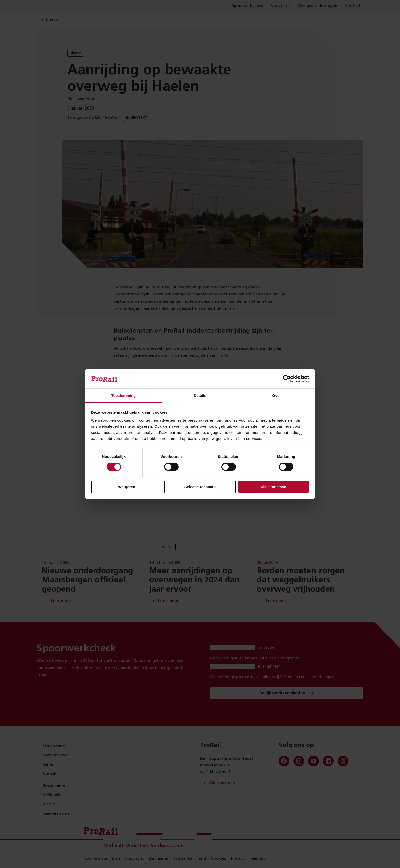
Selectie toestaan (200, 487)
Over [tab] (277, 395)
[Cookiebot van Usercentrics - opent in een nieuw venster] (287, 379)
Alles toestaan (273, 487)
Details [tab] (200, 395)
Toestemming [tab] (123, 395)
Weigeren (127, 487)
